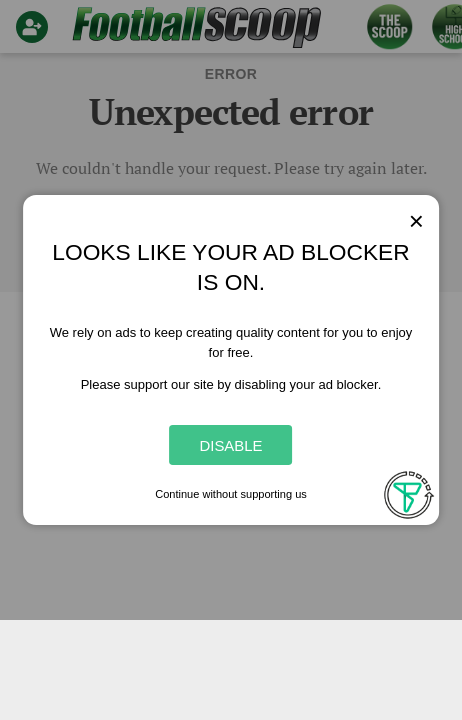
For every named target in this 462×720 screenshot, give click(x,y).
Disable (230, 445)
